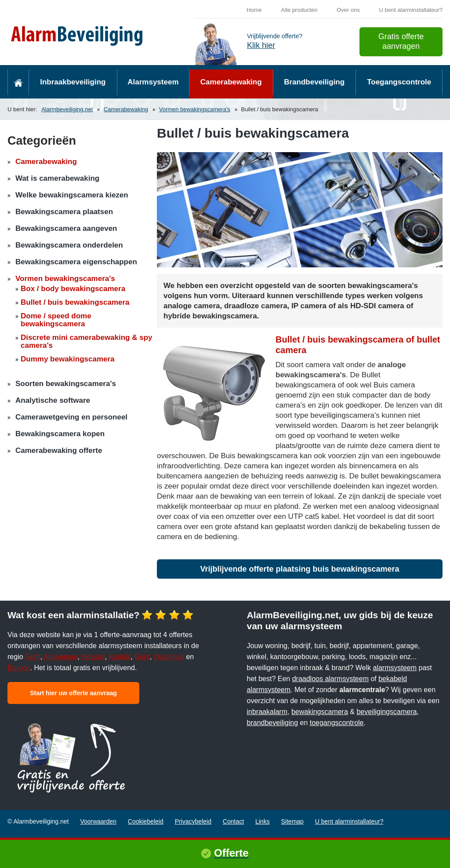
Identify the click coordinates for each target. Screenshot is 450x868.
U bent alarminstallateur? (411, 10)
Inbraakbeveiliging (73, 82)
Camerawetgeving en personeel (71, 417)
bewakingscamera (320, 712)
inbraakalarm (267, 712)
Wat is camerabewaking (57, 178)
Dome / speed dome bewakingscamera (56, 320)
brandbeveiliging (273, 723)
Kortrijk (120, 657)
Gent (33, 657)
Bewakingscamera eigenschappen (76, 262)
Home (254, 10)
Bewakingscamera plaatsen (64, 212)
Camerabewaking (231, 82)
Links (263, 821)
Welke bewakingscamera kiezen (72, 195)
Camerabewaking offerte (59, 450)
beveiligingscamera (386, 712)
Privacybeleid (193, 821)
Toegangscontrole (399, 82)
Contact (233, 821)
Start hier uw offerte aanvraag (73, 693)
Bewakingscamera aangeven (66, 228)
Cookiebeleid (146, 821)
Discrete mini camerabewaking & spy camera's (87, 341)
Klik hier (261, 45)
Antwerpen (61, 657)
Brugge (19, 668)
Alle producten (299, 10)
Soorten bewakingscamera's (66, 384)
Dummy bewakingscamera (68, 359)
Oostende (169, 657)
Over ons (348, 10)
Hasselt (93, 657)
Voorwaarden (98, 821)
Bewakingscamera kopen (60, 434)
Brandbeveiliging (314, 82)
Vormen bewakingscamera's (195, 109)
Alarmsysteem (153, 82)
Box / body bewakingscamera (73, 289)
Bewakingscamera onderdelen (69, 245)
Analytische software (53, 400)
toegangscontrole (337, 723)
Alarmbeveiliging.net (67, 109)
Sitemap (292, 821)
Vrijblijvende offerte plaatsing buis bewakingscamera (299, 569)
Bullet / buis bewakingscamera (75, 302)
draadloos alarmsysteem (330, 679)
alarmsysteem (395, 668)
